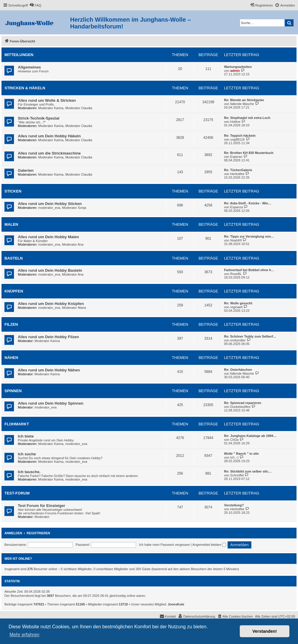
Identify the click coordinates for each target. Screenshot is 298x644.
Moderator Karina (51, 108)
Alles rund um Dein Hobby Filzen (48, 337)
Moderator (42, 517)
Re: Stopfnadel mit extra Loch (247, 118)
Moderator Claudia (79, 108)
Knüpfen (14, 291)
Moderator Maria (74, 308)
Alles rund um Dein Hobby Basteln (50, 270)
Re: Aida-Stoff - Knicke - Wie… (248, 203)
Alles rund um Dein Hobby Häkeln (49, 136)
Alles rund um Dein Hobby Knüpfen (51, 304)
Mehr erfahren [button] (25, 635)
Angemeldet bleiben (209, 545)
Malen (11, 224)
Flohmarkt (17, 424)
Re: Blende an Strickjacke (244, 100)
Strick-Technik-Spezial (39, 118)
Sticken (13, 191)
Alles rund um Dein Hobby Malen (48, 237)
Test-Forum (17, 493)
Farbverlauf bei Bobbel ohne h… (249, 270)
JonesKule (176, 604)
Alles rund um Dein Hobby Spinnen (51, 403)
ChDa (234, 440)
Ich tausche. (29, 472)
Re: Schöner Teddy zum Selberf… (250, 336)
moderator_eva (49, 208)
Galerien (26, 170)
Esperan (236, 157)
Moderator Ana (73, 244)
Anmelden (13, 533)
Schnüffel (237, 475)
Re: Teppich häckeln (240, 136)
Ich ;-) (234, 457)
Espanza (237, 207)
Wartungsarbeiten (238, 67)
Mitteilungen (19, 55)
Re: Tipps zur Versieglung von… (249, 236)
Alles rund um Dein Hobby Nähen (49, 370)
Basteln (14, 258)
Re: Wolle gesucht (238, 303)
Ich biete (26, 436)
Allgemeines (29, 67)
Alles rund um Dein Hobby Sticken (50, 204)
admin (235, 71)
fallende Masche (242, 104)
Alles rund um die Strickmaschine (49, 153)
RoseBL (236, 274)
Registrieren (38, 533)
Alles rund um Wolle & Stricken (47, 100)
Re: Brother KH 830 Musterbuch (249, 153)
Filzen (11, 324)
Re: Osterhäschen (238, 370)
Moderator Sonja (74, 208)
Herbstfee (237, 174)
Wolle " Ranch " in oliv (241, 454)
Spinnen (13, 391)
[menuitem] (35, 5)
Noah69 (236, 240)
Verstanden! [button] (265, 631)
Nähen (11, 358)
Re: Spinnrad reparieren (243, 403)
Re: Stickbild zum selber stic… (248, 471)
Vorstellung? (234, 505)
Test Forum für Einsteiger (42, 506)
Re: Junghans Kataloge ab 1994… (250, 436)
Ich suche (27, 454)
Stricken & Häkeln (25, 88)
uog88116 (238, 139)
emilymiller (238, 340)
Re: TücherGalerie (238, 170)
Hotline (235, 122)
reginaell (236, 307)
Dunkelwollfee (240, 407)
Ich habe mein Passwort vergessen (164, 545)
